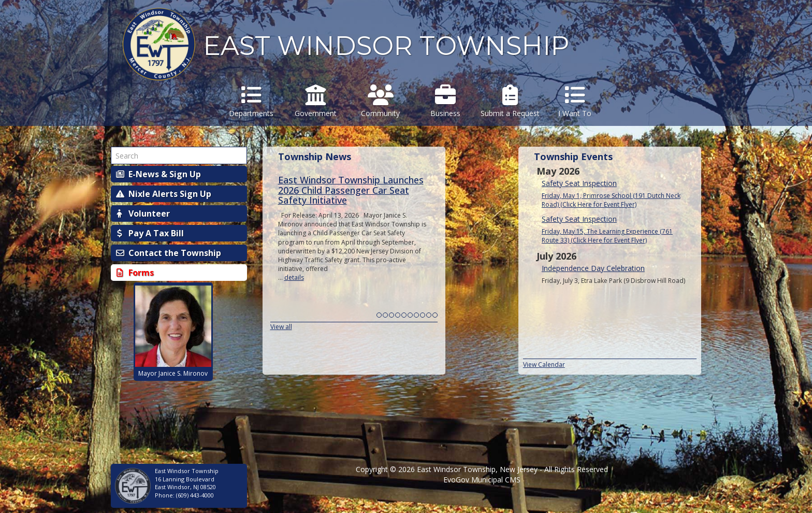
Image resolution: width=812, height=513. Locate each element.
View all (281, 327)
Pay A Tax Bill (150, 233)
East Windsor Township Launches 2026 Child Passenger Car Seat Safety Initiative (351, 190)
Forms (135, 273)
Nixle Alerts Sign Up (164, 194)
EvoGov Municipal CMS (482, 480)
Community (380, 101)
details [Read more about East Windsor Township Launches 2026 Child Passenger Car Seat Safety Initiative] (294, 277)
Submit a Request (510, 101)
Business (445, 101)
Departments (251, 101)
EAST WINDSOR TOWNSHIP (386, 46)
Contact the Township (169, 253)
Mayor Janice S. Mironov (173, 373)
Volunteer (143, 213)
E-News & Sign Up (158, 174)
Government (316, 101)
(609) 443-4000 (195, 495)
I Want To (575, 101)
